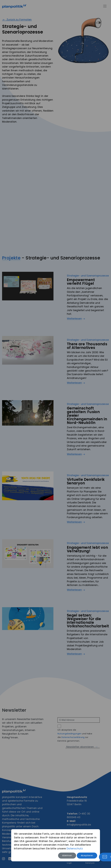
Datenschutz (75, 849)
